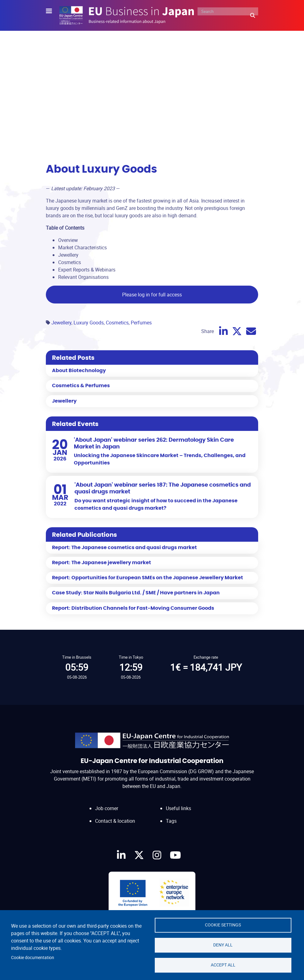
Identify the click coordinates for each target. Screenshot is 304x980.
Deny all (223, 945)
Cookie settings (223, 925)
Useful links (178, 808)
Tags (171, 821)
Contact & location (115, 821)
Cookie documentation (33, 958)
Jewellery (61, 323)
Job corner (107, 808)
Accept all (223, 965)
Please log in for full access (152, 295)
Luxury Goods (89, 323)
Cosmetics (117, 323)
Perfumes (141, 323)
